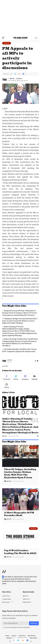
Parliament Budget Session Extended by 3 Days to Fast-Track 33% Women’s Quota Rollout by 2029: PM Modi (20, 321)
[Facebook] (35, 361)
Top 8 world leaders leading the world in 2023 (20, 552)
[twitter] (38, 361)
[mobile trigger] (4, 38)
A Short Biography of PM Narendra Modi (19, 514)
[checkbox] (3, 628)
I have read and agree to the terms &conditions (17, 627)
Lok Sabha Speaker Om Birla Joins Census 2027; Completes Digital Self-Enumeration (19, 350)
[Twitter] (16, 377)
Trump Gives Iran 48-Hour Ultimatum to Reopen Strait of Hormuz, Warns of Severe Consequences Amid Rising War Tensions (20, 313)
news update (32, 397)
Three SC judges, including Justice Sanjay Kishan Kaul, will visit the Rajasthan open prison (20, 474)
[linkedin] (34, 377)
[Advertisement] (20, 19)
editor (12, 78)
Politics (7, 43)
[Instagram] (25, 377)
